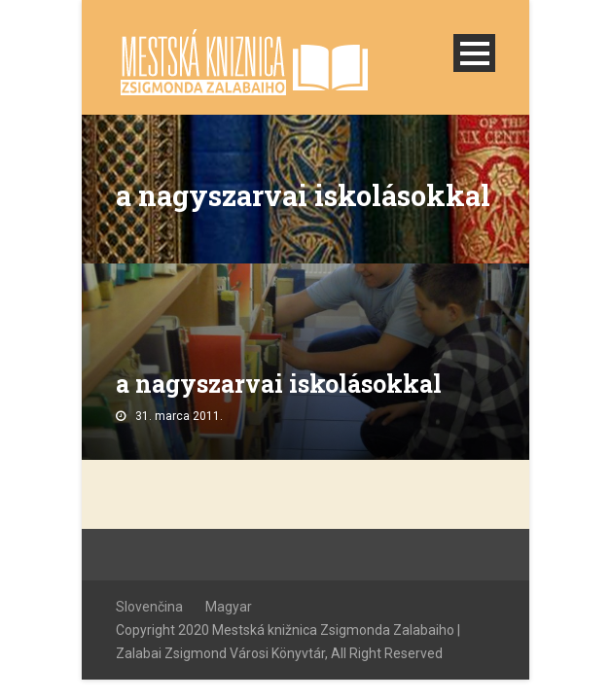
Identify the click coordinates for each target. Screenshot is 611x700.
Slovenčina (149, 607)
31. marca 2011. (179, 416)
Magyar (229, 607)
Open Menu (474, 53)
